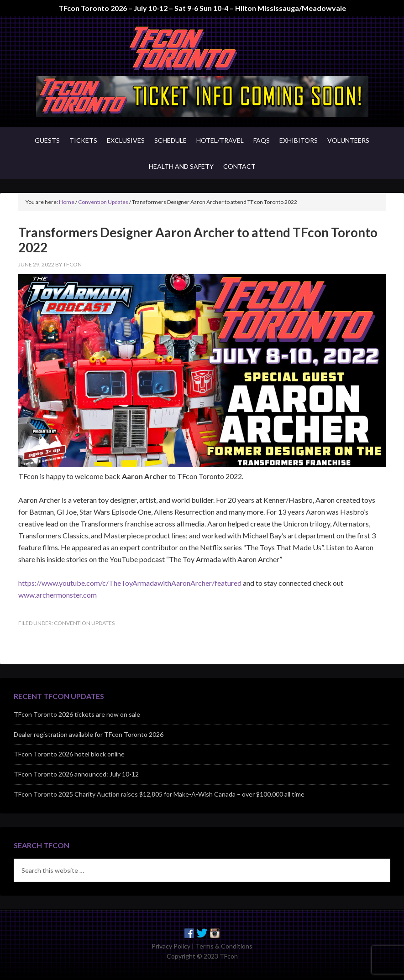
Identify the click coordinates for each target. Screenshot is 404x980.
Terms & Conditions (224, 946)
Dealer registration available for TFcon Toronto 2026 (89, 734)
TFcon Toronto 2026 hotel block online (69, 754)
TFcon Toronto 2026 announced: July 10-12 (76, 774)
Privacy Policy (171, 946)
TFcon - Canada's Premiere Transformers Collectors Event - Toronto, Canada (202, 48)
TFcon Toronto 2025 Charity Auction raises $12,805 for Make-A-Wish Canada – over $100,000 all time (159, 794)
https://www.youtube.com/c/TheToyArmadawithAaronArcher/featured (130, 583)
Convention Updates (84, 623)
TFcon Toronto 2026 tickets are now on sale (77, 714)
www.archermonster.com (58, 595)
